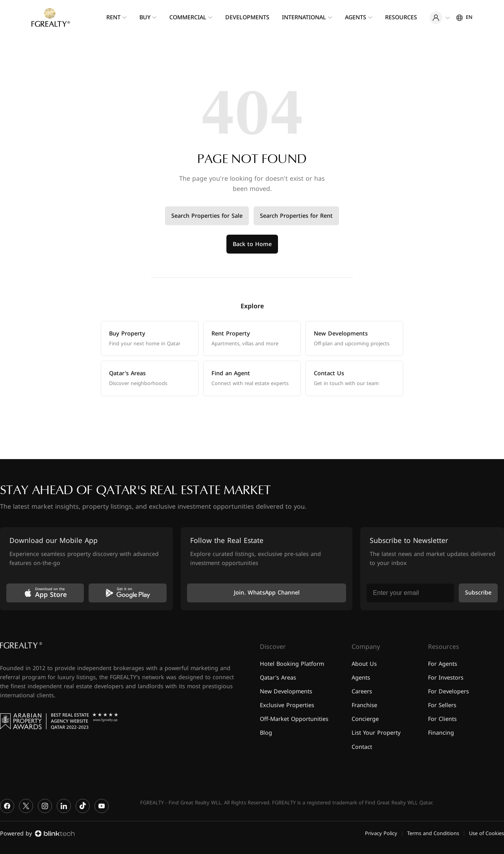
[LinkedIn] (64, 806)
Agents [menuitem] (356, 18)
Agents (361, 678)
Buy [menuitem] (145, 18)
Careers (362, 692)
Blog (266, 733)
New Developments (286, 692)
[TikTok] (83, 806)
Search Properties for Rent (296, 216)
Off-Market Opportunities (294, 719)
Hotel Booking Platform (292, 664)
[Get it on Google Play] (127, 593)
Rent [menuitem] (113, 18)
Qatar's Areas (278, 678)
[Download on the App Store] (45, 593)
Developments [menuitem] (247, 18)
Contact (362, 747)
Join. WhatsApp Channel (267, 593)
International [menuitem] (304, 18)
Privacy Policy (381, 834)
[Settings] (464, 17)
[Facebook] (7, 806)
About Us (364, 664)
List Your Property (376, 733)
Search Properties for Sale (207, 216)
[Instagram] (45, 806)
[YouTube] (102, 806)
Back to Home (252, 244)
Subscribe (478, 593)
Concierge (365, 719)
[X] (26, 806)
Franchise (364, 705)
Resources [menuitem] (401, 18)
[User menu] (440, 18)
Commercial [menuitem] (188, 18)
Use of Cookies (486, 834)
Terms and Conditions (433, 834)
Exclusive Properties (287, 705)
